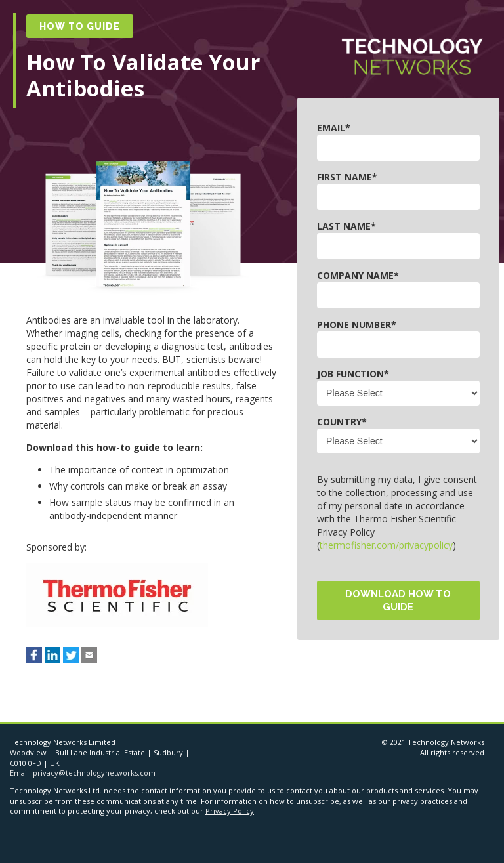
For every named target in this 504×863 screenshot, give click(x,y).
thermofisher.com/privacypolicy (386, 545)
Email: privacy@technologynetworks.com (83, 773)
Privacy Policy (230, 811)
